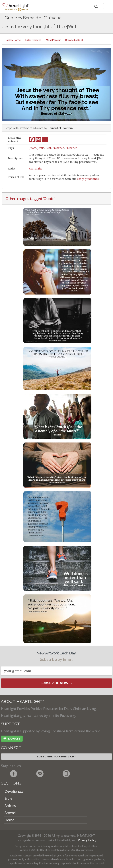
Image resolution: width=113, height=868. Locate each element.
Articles (10, 806)
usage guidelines (88, 179)
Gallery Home (13, 40)
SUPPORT (10, 724)
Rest (48, 148)
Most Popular (53, 40)
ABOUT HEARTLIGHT (22, 702)
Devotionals (14, 791)
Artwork (11, 813)
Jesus (41, 148)
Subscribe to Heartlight (56, 757)
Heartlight (35, 169)
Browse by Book (74, 40)
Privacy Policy (87, 840)
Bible (8, 798)
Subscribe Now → (56, 683)
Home (9, 820)
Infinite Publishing (62, 716)
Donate (12, 739)
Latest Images (33, 40)
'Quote (49, 199)
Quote (32, 148)
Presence (58, 148)
